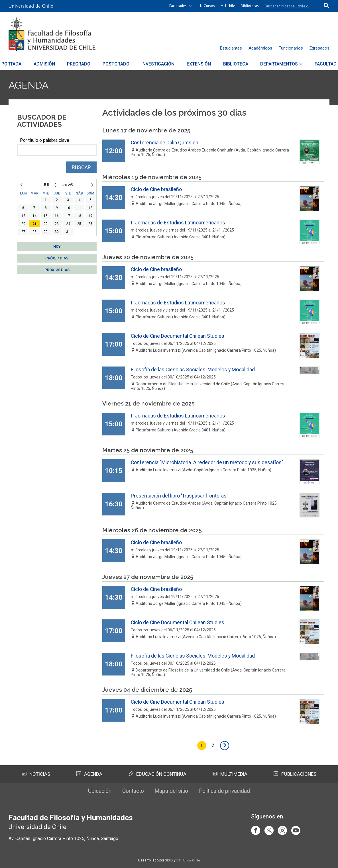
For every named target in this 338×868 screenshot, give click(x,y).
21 (34, 224)
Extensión (197, 64)
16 (57, 216)
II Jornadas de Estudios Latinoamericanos (178, 223)
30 (57, 232)
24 (68, 224)
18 (79, 216)
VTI (179, 860)
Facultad (317, 64)
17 (68, 216)
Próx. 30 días (57, 270)
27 (23, 232)
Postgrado (118, 64)
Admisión (51, 64)
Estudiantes (231, 48)
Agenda (30, 85)
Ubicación (96, 791)
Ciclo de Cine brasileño (157, 189)
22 (46, 224)
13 (23, 216)
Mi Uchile (228, 6)
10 (68, 208)
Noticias (36, 773)
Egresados (319, 48)
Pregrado (83, 64)
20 (23, 224)
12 (90, 208)
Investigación (158, 64)
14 (34, 216)
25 (79, 224)
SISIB (169, 860)
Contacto (131, 791)
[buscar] (290, 6)
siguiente (225, 746)
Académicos (260, 48)
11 (79, 208)
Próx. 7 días (57, 258)
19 (90, 216)
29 (46, 232)
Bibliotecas (250, 6)
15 (46, 216)
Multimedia (230, 773)
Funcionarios (291, 48)
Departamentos (272, 64)
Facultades (178, 6)
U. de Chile (192, 860)
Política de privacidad (227, 791)
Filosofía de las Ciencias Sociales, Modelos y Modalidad (193, 369)
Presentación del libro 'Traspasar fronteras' (179, 496)
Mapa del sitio (171, 791)
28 (34, 232)
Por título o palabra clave (45, 140)
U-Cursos (207, 6)
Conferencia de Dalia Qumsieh (165, 143)
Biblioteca (231, 64)
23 (57, 224)
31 (68, 232)
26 (90, 224)
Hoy (57, 246)
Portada (20, 64)
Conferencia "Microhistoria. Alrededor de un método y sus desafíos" (207, 462)
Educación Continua (157, 773)
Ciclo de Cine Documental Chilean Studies (178, 336)
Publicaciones (295, 773)
